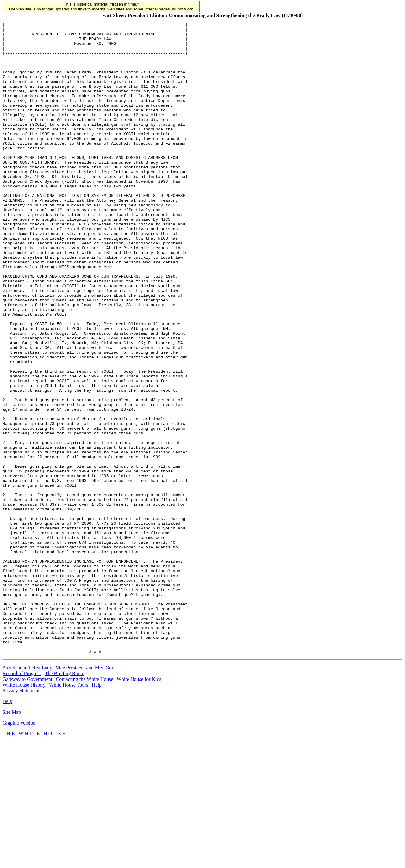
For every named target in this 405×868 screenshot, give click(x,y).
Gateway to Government (27, 805)
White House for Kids (139, 805)
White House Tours (69, 811)
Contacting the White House (84, 805)
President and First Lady (27, 794)
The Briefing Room (65, 800)
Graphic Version (19, 849)
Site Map (12, 838)
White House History (24, 811)
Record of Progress (22, 800)
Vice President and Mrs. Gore (86, 794)
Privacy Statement (21, 817)
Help (97, 811)
